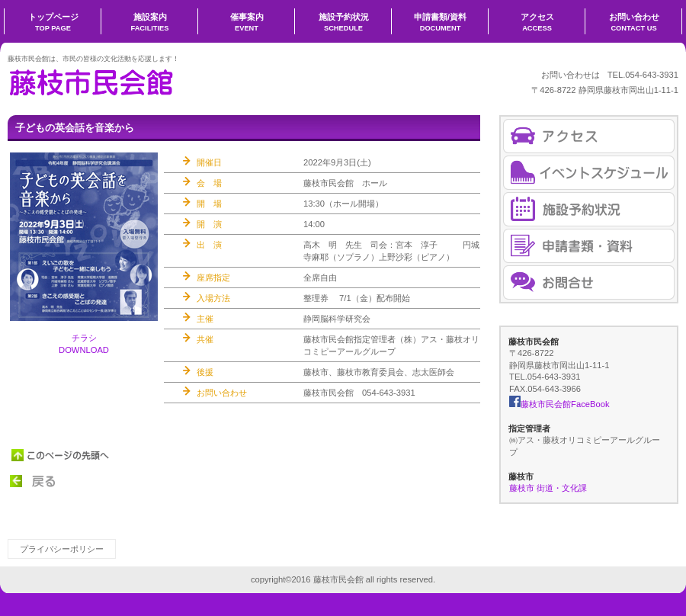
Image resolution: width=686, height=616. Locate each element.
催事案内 (589, 173)
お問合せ (589, 282)
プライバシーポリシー (62, 549)
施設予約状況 (589, 209)
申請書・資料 (589, 246)
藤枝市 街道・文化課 (548, 488)
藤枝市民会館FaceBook (559, 404)
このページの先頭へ (61, 455)
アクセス (589, 136)
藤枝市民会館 (160, 82)
